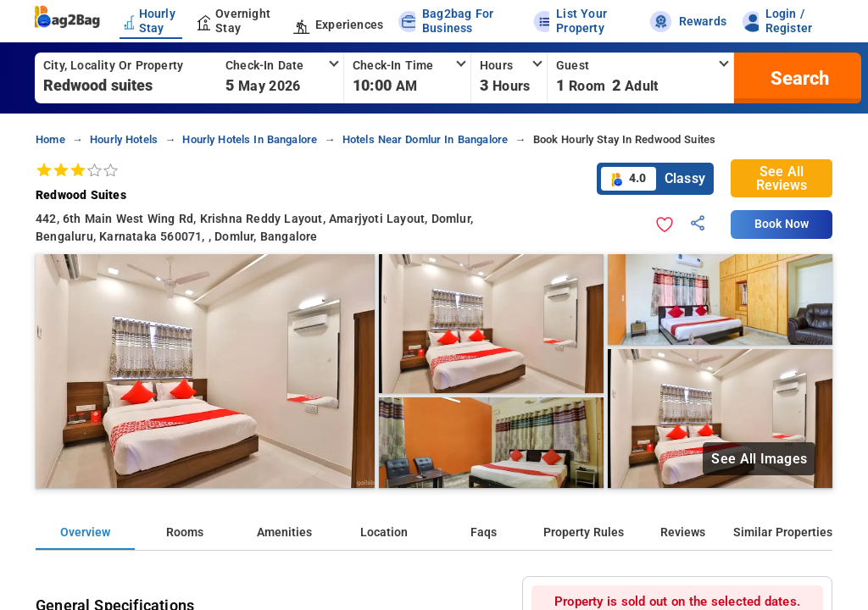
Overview (85, 532)
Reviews (683, 532)
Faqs (484, 532)
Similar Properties (783, 532)
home (50, 139)
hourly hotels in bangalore (250, 139)
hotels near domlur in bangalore (426, 139)
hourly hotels (124, 139)
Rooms (185, 532)
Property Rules (584, 532)
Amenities (284, 532)
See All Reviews (782, 178)
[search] (798, 78)
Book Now (782, 224)
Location (384, 532)
